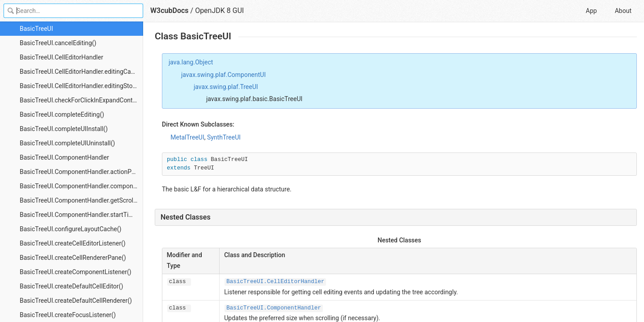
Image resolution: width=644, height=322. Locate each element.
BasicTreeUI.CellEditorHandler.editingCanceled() (81, 72)
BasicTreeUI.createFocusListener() (68, 315)
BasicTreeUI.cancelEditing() (58, 43)
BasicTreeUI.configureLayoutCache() (70, 229)
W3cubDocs (169, 11)
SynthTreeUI (224, 137)
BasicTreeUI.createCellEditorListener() (73, 243)
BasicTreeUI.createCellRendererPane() (73, 258)
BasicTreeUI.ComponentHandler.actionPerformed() (81, 172)
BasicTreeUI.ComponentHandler (64, 157)
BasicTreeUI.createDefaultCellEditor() (71, 286)
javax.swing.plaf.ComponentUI (223, 75)
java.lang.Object (191, 62)
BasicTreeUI (36, 29)
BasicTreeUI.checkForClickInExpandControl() (81, 100)
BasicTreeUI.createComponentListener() (76, 272)
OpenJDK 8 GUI (219, 11)
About (623, 11)
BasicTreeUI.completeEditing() (62, 114)
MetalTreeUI (187, 137)
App (591, 11)
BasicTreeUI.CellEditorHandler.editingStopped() (81, 86)
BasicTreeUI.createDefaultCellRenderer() (76, 301)
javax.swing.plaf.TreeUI (226, 87)
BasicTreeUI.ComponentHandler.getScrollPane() (81, 200)
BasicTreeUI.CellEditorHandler (61, 57)
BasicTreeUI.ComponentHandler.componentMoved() (81, 186)
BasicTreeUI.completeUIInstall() (64, 129)
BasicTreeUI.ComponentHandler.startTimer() (81, 215)
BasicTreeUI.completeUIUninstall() (67, 143)
